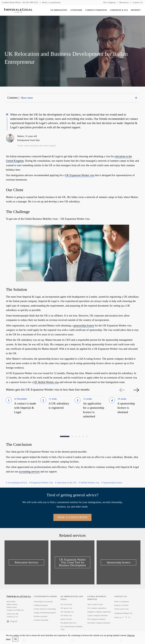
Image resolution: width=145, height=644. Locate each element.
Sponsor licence (66, 619)
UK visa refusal (66, 604)
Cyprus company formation (97, 615)
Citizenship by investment (43, 601)
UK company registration (97, 608)
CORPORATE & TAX (119, 10)
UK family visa (66, 615)
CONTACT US (12, 617)
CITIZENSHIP (76, 10)
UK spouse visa (66, 608)
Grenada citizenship (41, 620)
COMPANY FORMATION (96, 10)
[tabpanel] (21, 412)
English (12, 621)
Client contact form (121, 609)
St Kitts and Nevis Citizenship (45, 609)
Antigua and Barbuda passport (45, 613)
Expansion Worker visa (41, 483)
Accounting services (16, 483)
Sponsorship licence (112, 483)
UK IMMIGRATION (59, 10)
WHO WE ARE (13, 614)
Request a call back (121, 605)
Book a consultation (51, 2)
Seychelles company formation (99, 623)
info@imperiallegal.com (123, 613)
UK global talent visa (68, 623)
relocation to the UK (66, 483)
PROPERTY (136, 10)
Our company (110, 2)
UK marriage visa (67, 612)
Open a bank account (95, 604)
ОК (15, 639)
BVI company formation (96, 619)
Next (136, 390)
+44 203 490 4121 (20, 2)
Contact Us (138, 2)
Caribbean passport (41, 605)
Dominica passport (40, 616)
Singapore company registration (99, 612)
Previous (122, 390)
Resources (124, 2)
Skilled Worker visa (89, 483)
